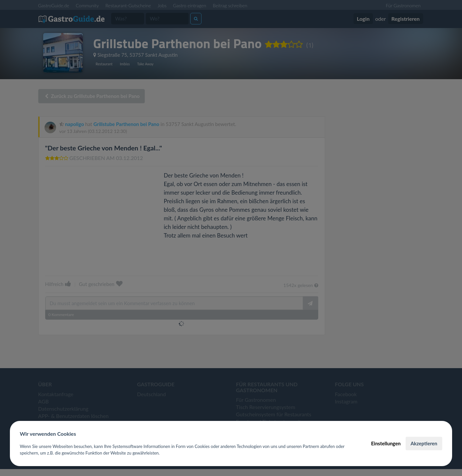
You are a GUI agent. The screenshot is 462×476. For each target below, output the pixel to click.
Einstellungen (386, 443)
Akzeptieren (424, 443)
